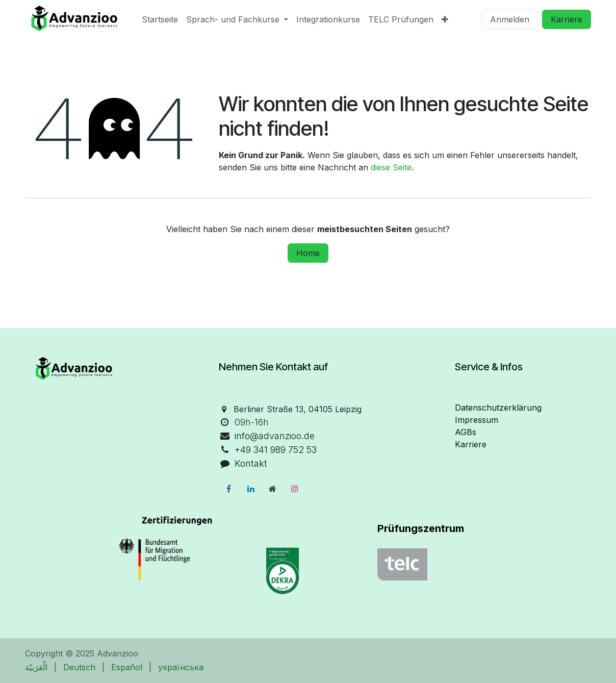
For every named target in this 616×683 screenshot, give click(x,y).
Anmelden (510, 19)
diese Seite (391, 167)
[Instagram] (295, 489)
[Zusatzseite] (273, 489)
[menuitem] (160, 19)
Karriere (567, 19)
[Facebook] (228, 489)
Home (308, 253)
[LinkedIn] (251, 489)
